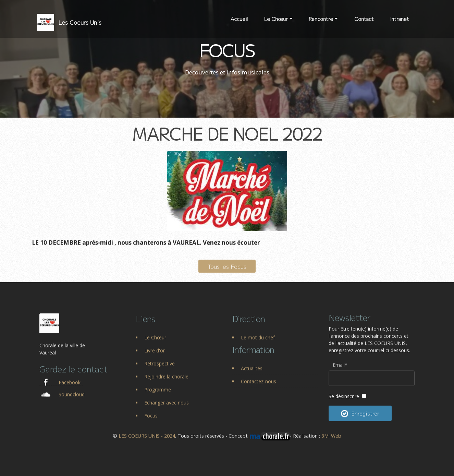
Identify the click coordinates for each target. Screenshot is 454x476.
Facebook (70, 388)
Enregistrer (360, 420)
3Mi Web (331, 439)
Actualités (252, 374)
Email (340, 370)
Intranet (400, 19)
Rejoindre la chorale (166, 382)
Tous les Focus (227, 272)
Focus (151, 421)
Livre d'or (155, 356)
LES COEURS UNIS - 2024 (147, 439)
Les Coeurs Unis (80, 22)
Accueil (239, 19)
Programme (158, 395)
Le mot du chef (258, 343)
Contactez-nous (259, 387)
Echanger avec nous (167, 408)
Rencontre (321, 19)
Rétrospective (159, 369)
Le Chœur (276, 19)
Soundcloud (72, 400)
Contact (364, 19)
